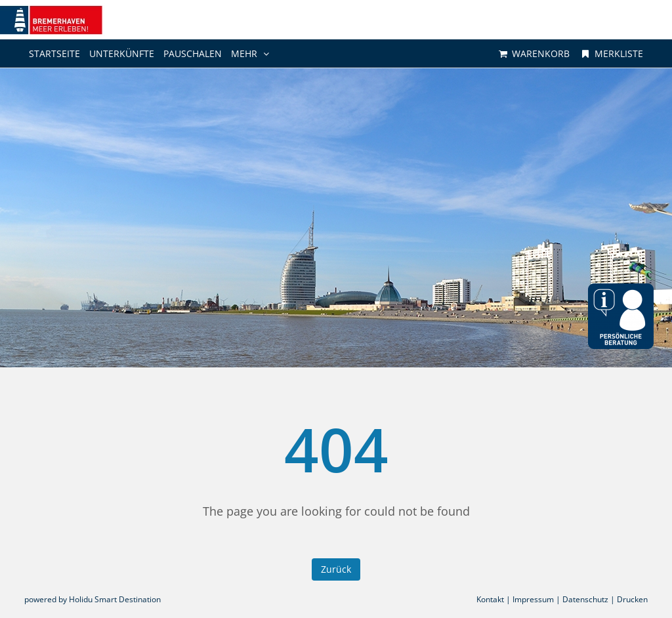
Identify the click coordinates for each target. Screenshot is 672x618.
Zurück (336, 569)
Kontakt (490, 599)
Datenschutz (585, 599)
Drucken (632, 599)
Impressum (533, 599)
